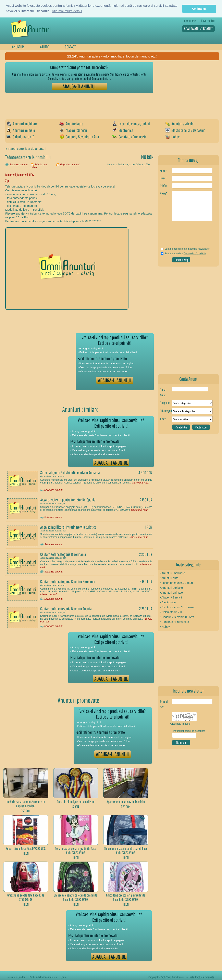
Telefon (163, 186)
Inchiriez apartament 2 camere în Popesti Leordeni (26, 804)
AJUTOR (45, 47)
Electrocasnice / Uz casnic (185, 130)
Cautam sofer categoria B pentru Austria (66, 609)
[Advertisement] (79, 104)
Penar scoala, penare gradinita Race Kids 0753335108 (76, 851)
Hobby (172, 137)
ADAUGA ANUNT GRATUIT (198, 29)
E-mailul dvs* (164, 704)
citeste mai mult (140, 483)
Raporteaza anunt (70, 165)
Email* (163, 178)
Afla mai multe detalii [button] (67, 11)
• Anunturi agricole (171, 588)
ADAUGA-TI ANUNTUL (79, 86)
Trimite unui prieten (39, 166)
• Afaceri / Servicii (171, 597)
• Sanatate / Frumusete (174, 622)
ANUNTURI (18, 47)
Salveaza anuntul (19, 165)
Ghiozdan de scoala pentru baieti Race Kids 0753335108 (126, 851)
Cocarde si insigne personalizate (76, 802)
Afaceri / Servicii (73, 130)
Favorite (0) (208, 21)
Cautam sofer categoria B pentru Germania (68, 581)
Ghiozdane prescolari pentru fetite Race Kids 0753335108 (126, 897)
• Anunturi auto (169, 578)
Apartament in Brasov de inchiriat (126, 802)
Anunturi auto (71, 124)
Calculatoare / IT (20, 137)
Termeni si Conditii (16, 977)
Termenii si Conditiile (195, 254)
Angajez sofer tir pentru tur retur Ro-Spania (68, 500)
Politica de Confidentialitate (43, 977)
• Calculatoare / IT (171, 612)
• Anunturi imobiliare (172, 573)
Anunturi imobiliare (22, 124)
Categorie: (165, 403)
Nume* (163, 171)
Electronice (123, 130)
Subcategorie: (166, 411)
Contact (65, 977)
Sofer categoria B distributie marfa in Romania (70, 473)
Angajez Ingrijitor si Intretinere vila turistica (68, 527)
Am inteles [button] (199, 9)
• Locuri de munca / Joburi (176, 583)
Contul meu (191, 21)
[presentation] (184, 236)
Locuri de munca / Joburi (131, 124)
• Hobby (165, 627)
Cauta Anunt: (163, 392)
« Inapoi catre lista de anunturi (26, 149)
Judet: (163, 419)
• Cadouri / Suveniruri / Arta (177, 617)
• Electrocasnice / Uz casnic (177, 607)
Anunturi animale (21, 130)
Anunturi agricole (179, 124)
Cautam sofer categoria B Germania (63, 554)
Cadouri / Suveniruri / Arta (79, 137)
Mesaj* (163, 193)
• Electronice (168, 602)
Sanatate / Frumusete (129, 137)
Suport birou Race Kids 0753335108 (26, 848)
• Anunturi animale (171, 593)
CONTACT (70, 47)
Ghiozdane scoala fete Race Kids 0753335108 (26, 897)
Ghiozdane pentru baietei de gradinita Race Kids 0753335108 (76, 897)
